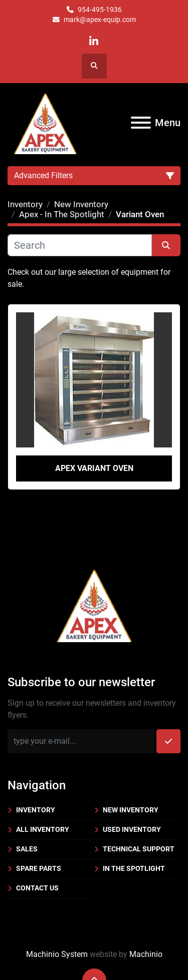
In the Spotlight (134, 868)
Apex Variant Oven (94, 468)
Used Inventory (132, 829)
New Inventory (131, 810)
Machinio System (57, 954)
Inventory (36, 810)
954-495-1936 (100, 10)
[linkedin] (93, 41)
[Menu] (141, 123)
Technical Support (139, 849)
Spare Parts (39, 868)
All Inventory (43, 829)
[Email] (81, 741)
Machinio (146, 954)
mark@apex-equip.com (100, 20)
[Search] (80, 245)
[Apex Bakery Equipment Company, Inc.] (94, 604)
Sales (27, 849)
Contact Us (37, 888)
